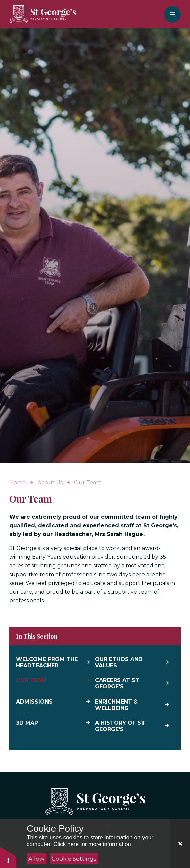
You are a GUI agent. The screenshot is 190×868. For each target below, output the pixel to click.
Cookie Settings (74, 859)
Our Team (88, 483)
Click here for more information (92, 844)
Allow (36, 859)
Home (18, 483)
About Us (50, 483)
